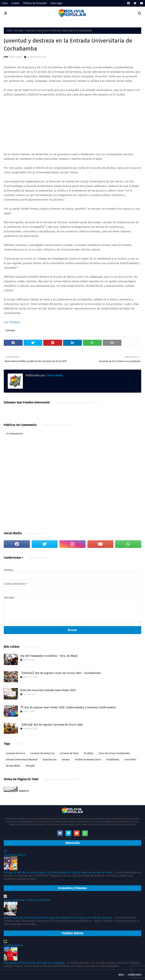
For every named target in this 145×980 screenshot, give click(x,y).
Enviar (73, 630)
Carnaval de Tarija (69, 753)
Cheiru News (15, 57)
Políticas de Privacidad (35, 3)
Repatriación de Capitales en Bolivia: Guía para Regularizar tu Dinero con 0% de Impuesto (58, 918)
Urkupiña (30, 766)
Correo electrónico (15, 584)
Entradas (19, 31)
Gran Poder (130, 760)
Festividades (113, 760)
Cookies (15, 3)
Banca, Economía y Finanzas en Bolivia (27, 900)
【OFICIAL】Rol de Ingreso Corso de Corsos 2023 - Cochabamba (60, 673)
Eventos (66, 760)
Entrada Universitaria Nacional (22, 760)
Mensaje (10, 598)
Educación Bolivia (14, 855)
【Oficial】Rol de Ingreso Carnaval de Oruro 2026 (51, 725)
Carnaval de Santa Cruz (42, 753)
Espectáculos (50, 760)
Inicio (5, 3)
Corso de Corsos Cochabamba (114, 753)
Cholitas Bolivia (13, 945)
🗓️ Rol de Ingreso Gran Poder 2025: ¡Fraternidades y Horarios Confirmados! (68, 707)
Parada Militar (13, 766)
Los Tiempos (12, 322)
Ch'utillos (89, 753)
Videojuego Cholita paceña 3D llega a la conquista (34, 963)
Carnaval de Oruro (15, 753)
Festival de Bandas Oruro (88, 760)
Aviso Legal (56, 3)
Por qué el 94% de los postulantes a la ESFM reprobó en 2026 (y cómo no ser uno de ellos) (58, 873)
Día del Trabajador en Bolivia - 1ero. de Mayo (49, 656)
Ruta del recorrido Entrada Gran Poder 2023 (48, 690)
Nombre (8, 570)
